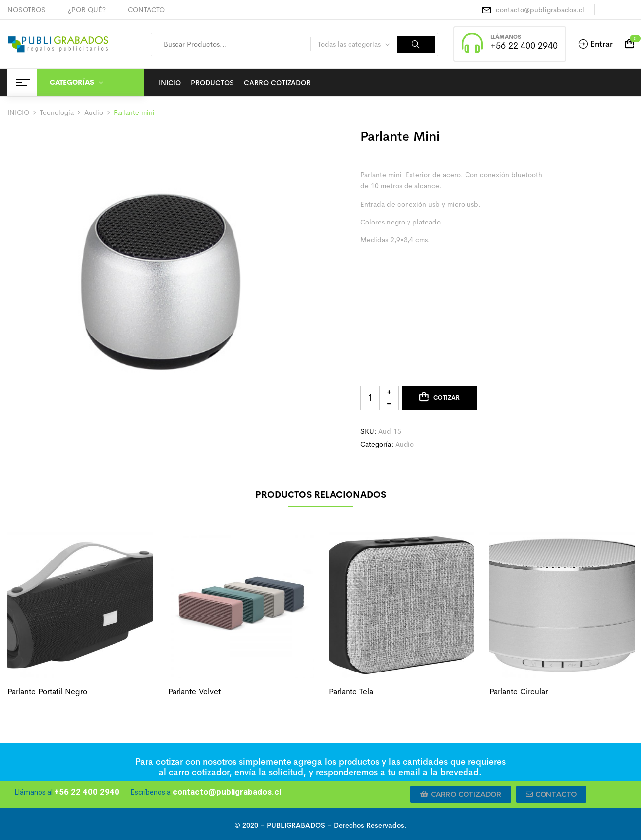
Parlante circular (519, 692)
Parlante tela (351, 692)
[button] (461, 794)
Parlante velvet (194, 692)
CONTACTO (146, 10)
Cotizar (446, 398)
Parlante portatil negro (47, 692)
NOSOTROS (27, 10)
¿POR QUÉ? (87, 10)
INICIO (18, 112)
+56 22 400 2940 (524, 46)
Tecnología (57, 112)
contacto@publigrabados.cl (540, 10)
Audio (94, 112)
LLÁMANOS (506, 37)
